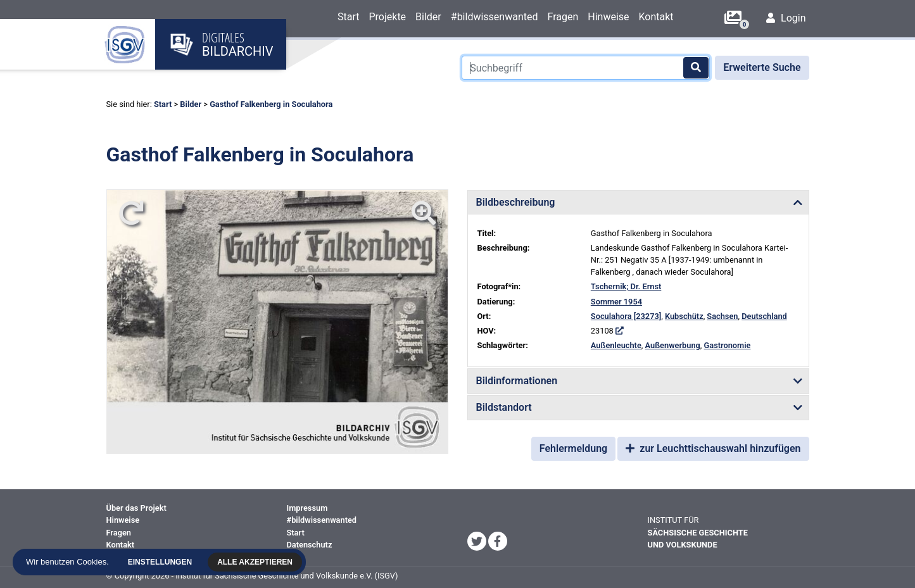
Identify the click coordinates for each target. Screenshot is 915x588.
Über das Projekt (136, 508)
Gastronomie (728, 345)
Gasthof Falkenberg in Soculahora (271, 104)
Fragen (563, 17)
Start (348, 17)
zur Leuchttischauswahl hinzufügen (713, 448)
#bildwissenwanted (495, 17)
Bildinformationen (517, 381)
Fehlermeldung (573, 448)
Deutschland (764, 316)
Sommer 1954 (616, 302)
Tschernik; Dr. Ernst (626, 286)
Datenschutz (310, 545)
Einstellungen (161, 562)
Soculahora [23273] (626, 316)
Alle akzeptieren (256, 562)
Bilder (428, 17)
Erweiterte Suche (762, 67)
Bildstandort (504, 407)
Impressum (307, 508)
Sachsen (722, 316)
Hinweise (608, 17)
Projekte (387, 17)
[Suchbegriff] (586, 68)
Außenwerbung (673, 345)
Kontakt (656, 17)
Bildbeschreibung (516, 202)
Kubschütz (684, 316)
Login (786, 18)
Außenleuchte (616, 345)
